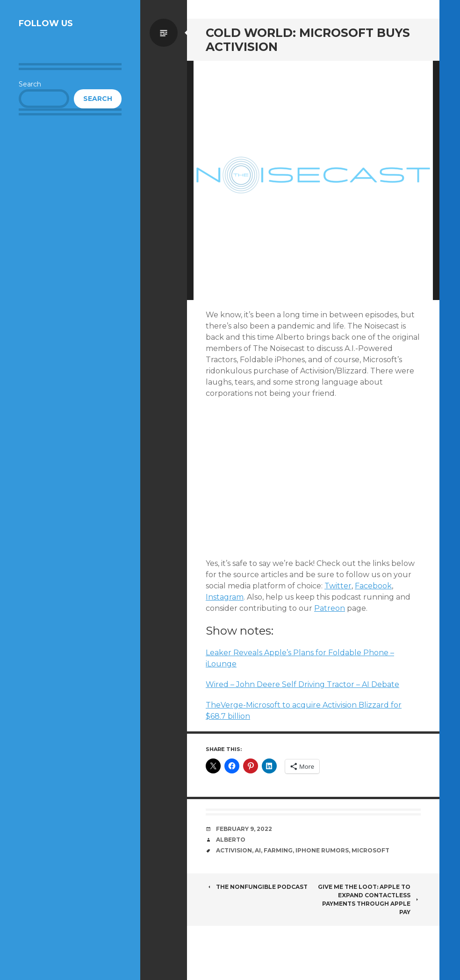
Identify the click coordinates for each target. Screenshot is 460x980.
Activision (234, 850)
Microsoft (370, 850)
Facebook (373, 586)
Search (30, 84)
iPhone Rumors (322, 850)
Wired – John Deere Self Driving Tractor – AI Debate (302, 684)
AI (258, 850)
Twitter (338, 586)
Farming (278, 850)
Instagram (225, 597)
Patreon (330, 608)
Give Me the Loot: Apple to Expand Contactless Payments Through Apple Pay (369, 899)
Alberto (231, 840)
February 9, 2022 (244, 829)
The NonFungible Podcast (257, 887)
